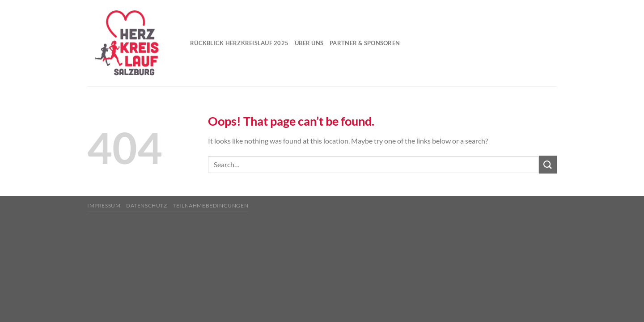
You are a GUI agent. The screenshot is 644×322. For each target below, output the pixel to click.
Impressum (104, 205)
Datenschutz (147, 205)
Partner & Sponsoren (365, 43)
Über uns (309, 43)
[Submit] (548, 164)
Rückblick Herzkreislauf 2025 (239, 43)
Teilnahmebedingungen (210, 205)
